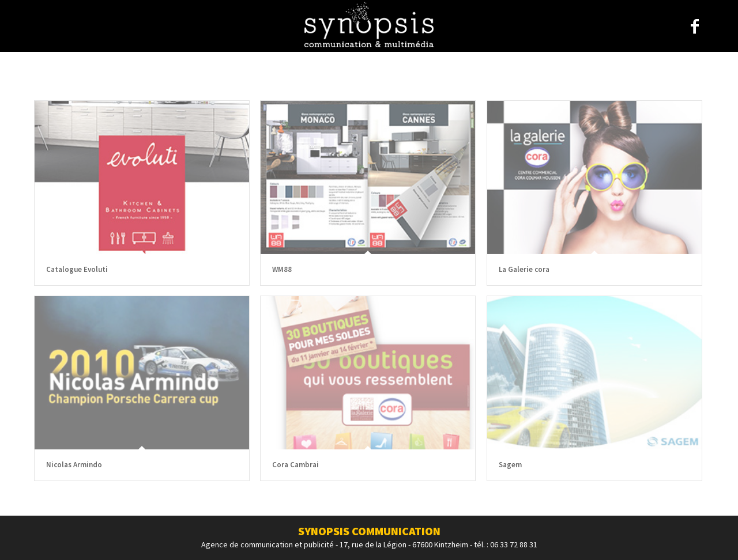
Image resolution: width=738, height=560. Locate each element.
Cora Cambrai (295, 465)
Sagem (510, 465)
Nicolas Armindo (74, 465)
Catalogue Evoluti (77, 269)
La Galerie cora (524, 269)
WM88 (282, 269)
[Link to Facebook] (695, 27)
